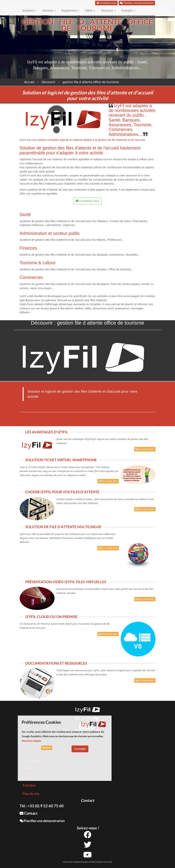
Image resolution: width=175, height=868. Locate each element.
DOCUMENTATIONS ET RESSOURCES (56, 663)
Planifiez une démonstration (42, 821)
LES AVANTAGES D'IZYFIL (47, 432)
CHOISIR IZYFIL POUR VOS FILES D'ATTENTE (62, 492)
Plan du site (31, 794)
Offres (90, 10)
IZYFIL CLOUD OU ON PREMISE (51, 617)
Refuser (47, 748)
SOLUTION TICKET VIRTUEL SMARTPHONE (61, 460)
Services (49, 10)
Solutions (30, 10)
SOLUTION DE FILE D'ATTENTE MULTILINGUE (63, 527)
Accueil (29, 82)
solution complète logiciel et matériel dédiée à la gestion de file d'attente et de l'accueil (91, 140)
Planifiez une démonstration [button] (137, 3)
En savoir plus (145, 449)
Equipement (70, 10)
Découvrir (108, 10)
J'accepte (80, 749)
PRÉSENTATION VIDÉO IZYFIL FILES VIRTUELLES (66, 582)
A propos (128, 10)
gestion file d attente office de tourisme (91, 82)
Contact (29, 813)
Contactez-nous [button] (106, 3)
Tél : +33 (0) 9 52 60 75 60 (42, 806)
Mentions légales (32, 741)
